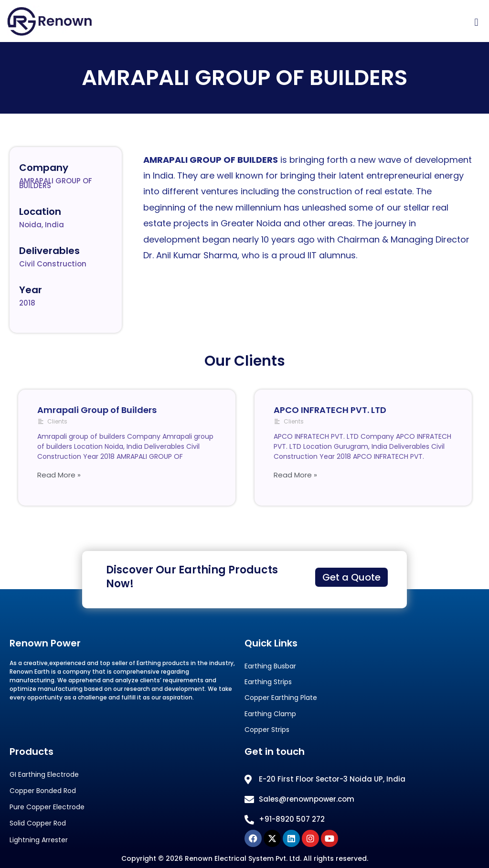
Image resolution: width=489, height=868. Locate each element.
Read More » (59, 475)
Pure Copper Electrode (47, 807)
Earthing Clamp (270, 714)
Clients (57, 421)
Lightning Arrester (39, 840)
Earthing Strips (268, 682)
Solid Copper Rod (38, 823)
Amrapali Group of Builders (97, 410)
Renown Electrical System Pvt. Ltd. (243, 858)
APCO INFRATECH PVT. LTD (330, 410)
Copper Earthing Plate (281, 698)
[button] (476, 23)
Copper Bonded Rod (43, 791)
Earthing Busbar (270, 666)
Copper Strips (267, 730)
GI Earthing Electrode (44, 775)
